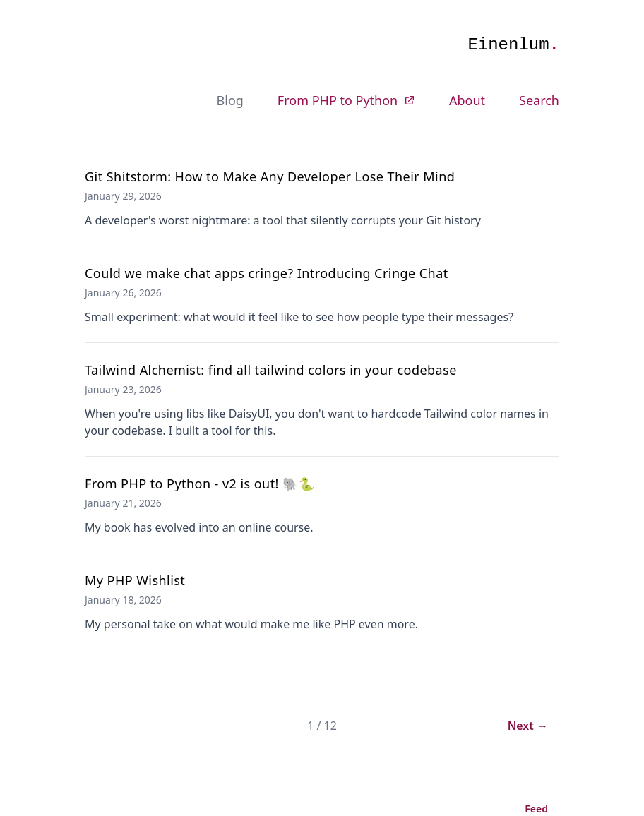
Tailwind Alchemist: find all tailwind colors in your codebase (271, 370)
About (467, 100)
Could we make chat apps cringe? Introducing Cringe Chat (267, 273)
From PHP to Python (346, 100)
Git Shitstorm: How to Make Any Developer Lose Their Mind (270, 176)
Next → (528, 726)
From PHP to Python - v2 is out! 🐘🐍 (200, 484)
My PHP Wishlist (135, 580)
